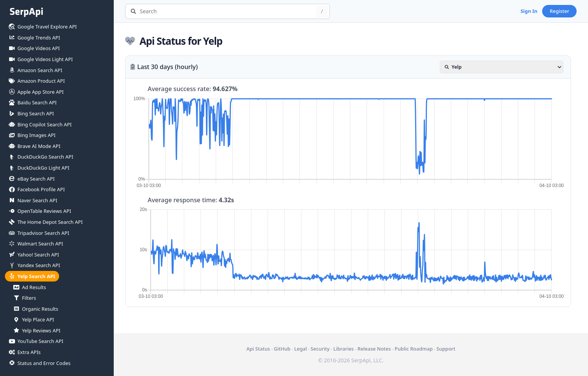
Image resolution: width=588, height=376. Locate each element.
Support (446, 349)
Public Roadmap (414, 349)
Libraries (343, 349)
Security (320, 349)
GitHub (282, 349)
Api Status (258, 349)
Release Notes (374, 349)
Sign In (529, 11)
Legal (300, 349)
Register (560, 11)
